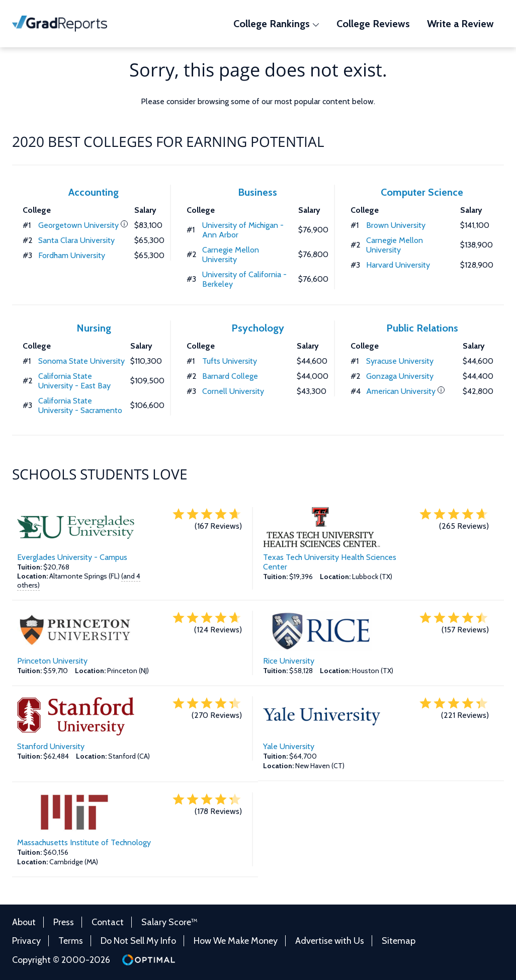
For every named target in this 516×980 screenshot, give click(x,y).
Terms (71, 941)
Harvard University (398, 265)
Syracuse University (400, 361)
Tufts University (230, 361)
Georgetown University (78, 225)
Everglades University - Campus (72, 557)
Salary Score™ (169, 922)
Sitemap (399, 941)
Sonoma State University (81, 361)
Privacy (26, 941)
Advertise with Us (330, 941)
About (24, 922)
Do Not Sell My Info (138, 941)
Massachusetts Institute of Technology (84, 842)
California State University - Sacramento (80, 405)
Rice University (289, 661)
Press (64, 922)
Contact (108, 922)
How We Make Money (236, 941)
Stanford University (51, 746)
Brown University (396, 225)
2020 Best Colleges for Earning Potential (168, 141)
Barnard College (230, 376)
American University (401, 391)
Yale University (289, 746)
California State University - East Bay (74, 381)
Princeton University (52, 661)
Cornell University (233, 391)
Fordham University (72, 255)
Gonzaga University (400, 376)
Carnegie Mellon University (231, 255)
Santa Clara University (76, 240)
